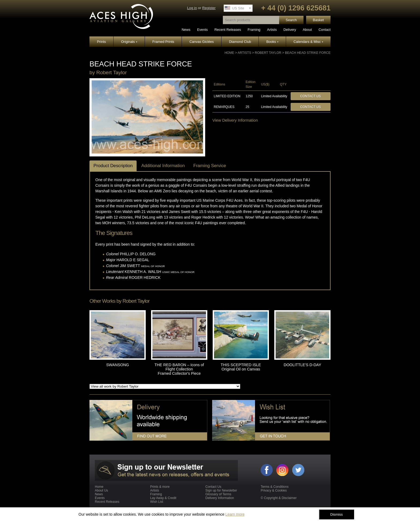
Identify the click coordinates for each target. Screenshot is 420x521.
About (307, 30)
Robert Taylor (268, 53)
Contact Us (311, 96)
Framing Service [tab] (210, 166)
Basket (318, 20)
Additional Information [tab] (163, 166)
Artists (272, 30)
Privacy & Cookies (274, 490)
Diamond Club (240, 42)
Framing (254, 30)
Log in (192, 8)
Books (272, 42)
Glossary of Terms (218, 494)
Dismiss (337, 514)
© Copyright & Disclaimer (279, 498)
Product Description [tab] (113, 166)
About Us (101, 490)
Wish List (157, 502)
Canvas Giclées (202, 42)
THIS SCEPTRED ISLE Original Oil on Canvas (241, 367)
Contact (325, 30)
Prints (101, 42)
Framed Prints (163, 42)
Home (229, 53)
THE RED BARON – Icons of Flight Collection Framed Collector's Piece (179, 369)
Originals (129, 42)
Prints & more (160, 487)
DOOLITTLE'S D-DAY (302, 365)
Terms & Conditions (275, 487)
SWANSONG (117, 365)
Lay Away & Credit (163, 498)
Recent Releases (228, 30)
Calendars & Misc (308, 42)
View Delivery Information (235, 120)
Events (202, 30)
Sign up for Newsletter (221, 490)
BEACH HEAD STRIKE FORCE (308, 53)
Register (209, 8)
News (186, 30)
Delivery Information (220, 498)
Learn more (235, 514)
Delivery (290, 30)
